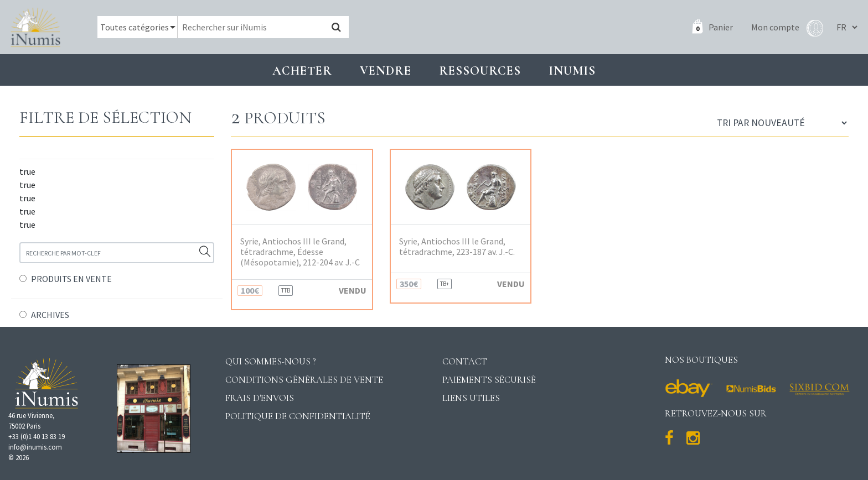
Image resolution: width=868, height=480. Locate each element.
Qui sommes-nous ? (271, 361)
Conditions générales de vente (304, 380)
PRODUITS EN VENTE (71, 279)
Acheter (302, 71)
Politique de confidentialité (298, 416)
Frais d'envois (260, 398)
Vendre (386, 71)
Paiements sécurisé (489, 380)
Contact (465, 361)
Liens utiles (471, 398)
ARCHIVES (50, 315)
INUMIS (572, 71)
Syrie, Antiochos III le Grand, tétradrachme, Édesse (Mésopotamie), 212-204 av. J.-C (300, 252)
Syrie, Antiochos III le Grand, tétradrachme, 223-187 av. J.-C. (457, 247)
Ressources (480, 71)
